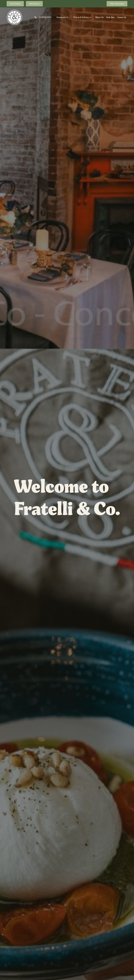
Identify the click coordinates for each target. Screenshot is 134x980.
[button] (62, 17)
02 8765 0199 (45, 17)
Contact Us (122, 17)
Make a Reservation (117, 4)
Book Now (110, 17)
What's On (100, 17)
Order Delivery (15, 4)
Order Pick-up (34, 4)
